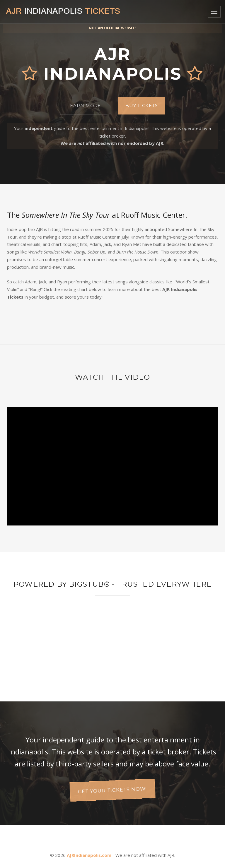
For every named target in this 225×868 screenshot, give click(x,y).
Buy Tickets (142, 106)
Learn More (84, 106)
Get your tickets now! (113, 790)
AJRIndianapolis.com (89, 855)
